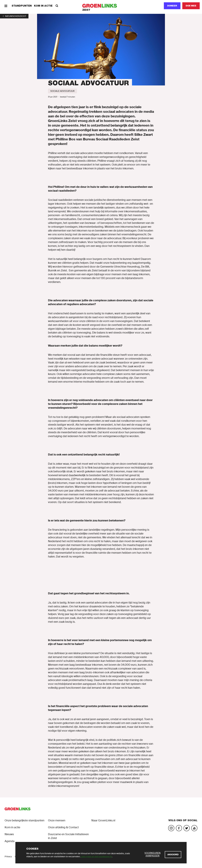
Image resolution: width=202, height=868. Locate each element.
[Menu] (6, 6)
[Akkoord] (173, 855)
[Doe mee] (191, 6)
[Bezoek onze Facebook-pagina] (179, 828)
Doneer (172, 6)
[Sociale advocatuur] (62, 91)
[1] (14, 16)
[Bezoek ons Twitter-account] (187, 828)
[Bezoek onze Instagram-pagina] (171, 828)
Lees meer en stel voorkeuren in (96, 856)
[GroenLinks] (101, 6)
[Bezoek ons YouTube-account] (194, 828)
